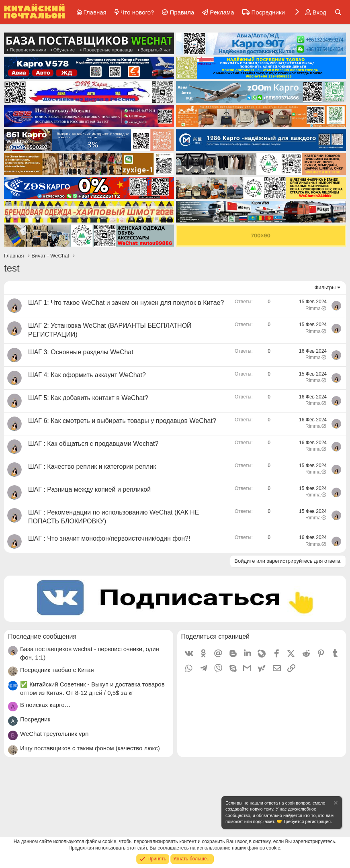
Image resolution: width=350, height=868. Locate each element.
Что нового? (137, 12)
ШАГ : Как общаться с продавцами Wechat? (93, 444)
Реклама (222, 12)
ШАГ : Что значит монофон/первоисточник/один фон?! (109, 538)
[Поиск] (338, 12)
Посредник (35, 719)
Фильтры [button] (325, 287)
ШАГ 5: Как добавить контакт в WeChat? (88, 398)
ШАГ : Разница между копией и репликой (89, 489)
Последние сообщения (42, 636)
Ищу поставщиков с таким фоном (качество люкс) (90, 748)
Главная (95, 12)
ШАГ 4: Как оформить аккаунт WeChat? (87, 375)
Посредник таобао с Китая (57, 670)
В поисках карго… (45, 705)
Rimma (316, 308)
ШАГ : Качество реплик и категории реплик (92, 467)
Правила (182, 12)
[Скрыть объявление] (335, 804)
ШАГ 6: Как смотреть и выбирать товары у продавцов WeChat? (122, 421)
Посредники (268, 12)
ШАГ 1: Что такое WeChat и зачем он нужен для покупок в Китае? (126, 303)
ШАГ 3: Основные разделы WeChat (81, 352)
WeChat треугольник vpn (54, 734)
